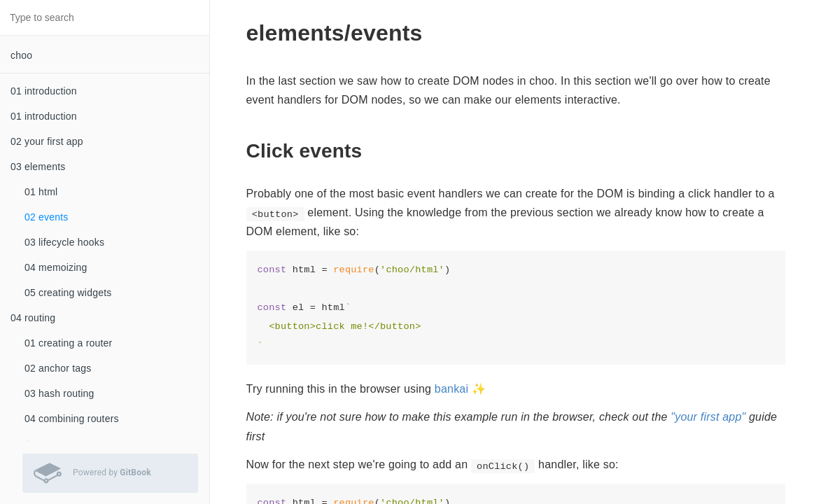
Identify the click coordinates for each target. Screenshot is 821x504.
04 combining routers (72, 419)
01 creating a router (68, 343)
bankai (451, 389)
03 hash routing (59, 393)
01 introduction (44, 91)
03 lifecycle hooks (64, 242)
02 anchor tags (58, 368)
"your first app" (708, 417)
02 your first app (47, 141)
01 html (41, 192)
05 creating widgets (68, 293)
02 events (47, 217)
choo (21, 55)
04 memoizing (56, 267)
